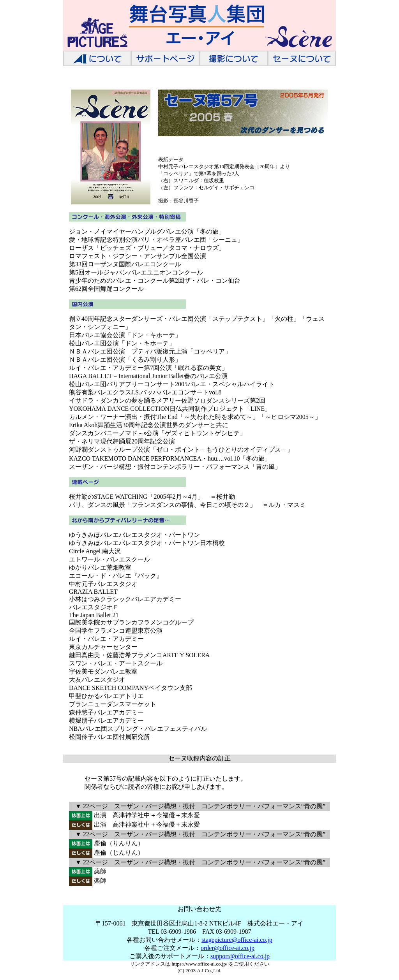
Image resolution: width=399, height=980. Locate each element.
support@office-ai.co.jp (240, 956)
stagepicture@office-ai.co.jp (237, 940)
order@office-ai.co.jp (228, 948)
